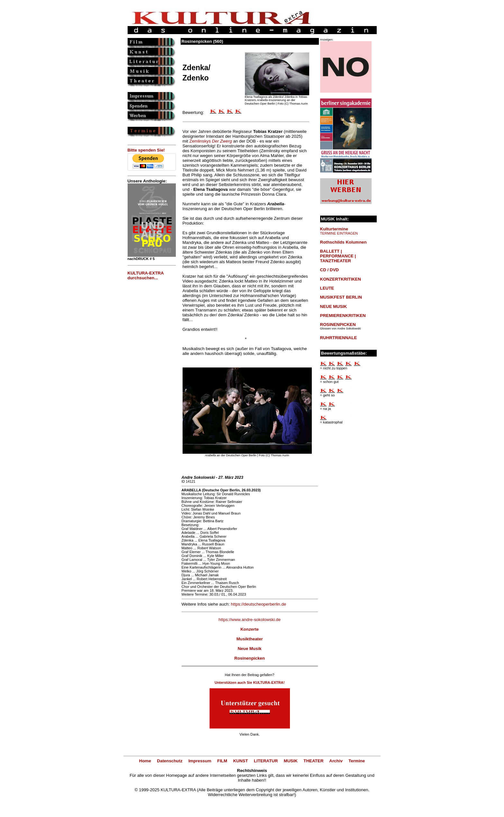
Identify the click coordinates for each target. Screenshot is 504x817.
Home (145, 761)
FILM (222, 761)
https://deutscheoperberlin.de (258, 604)
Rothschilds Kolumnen (343, 242)
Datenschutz (170, 761)
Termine (357, 761)
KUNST (240, 761)
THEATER (313, 761)
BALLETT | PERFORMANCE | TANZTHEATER (338, 256)
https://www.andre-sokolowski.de (250, 620)
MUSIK (291, 761)
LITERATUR (266, 761)
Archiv (336, 761)
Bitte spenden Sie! (146, 150)
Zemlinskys (211, 141)
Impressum (200, 761)
